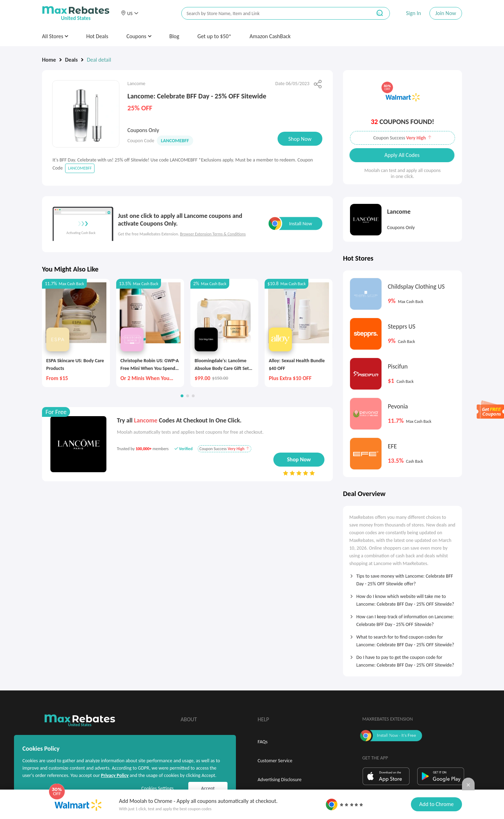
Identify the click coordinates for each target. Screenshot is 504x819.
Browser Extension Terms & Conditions (213, 234)
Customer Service (275, 761)
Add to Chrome (436, 804)
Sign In (414, 13)
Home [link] (49, 60)
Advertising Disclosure (279, 780)
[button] (129, 13)
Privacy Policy (115, 775)
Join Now (446, 13)
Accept (208, 788)
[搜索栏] (272, 13)
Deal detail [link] (99, 60)
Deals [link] (71, 60)
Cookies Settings (157, 788)
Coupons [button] (139, 36)
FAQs (263, 742)
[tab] (402, 578)
